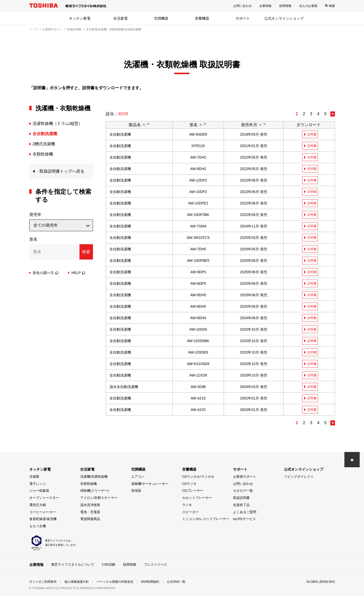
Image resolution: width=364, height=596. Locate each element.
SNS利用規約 (150, 582)
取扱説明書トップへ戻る (62, 171)
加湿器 (136, 491)
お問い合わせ (242, 6)
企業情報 (265, 6)
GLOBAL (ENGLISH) (321, 582)
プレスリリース (156, 565)
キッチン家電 (80, 18)
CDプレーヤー (193, 491)
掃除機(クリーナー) (95, 491)
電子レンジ (38, 484)
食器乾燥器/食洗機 (43, 519)
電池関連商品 (90, 519)
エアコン (138, 477)
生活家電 (120, 18)
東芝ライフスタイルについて (73, 565)
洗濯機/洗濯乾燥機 (94, 477)
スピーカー (190, 512)
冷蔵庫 (34, 477)
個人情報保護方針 (77, 582)
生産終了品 (241, 505)
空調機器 (161, 18)
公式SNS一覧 (176, 582)
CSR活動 (109, 565)
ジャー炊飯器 (39, 491)
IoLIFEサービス (245, 519)
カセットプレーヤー (197, 498)
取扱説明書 (74, 29)
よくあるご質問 (245, 512)
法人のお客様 (308, 6)
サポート (243, 18)
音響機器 (202, 18)
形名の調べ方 (45, 273)
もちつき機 (38, 526)
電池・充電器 (90, 512)
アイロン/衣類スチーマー (99, 498)
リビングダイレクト (299, 477)
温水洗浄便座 (90, 505)
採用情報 (285, 6)
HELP (78, 273)
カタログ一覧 (243, 491)
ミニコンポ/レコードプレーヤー (206, 519)
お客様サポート (52, 29)
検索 (332, 6)
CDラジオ (190, 484)
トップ (33, 29)
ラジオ (187, 505)
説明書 (312, 134)
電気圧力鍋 (38, 505)
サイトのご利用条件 (43, 582)
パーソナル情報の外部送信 (115, 582)
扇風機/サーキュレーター (150, 484)
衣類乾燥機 (89, 484)
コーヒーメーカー (43, 512)
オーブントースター (44, 498)
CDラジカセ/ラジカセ (198, 477)
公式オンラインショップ (284, 18)
